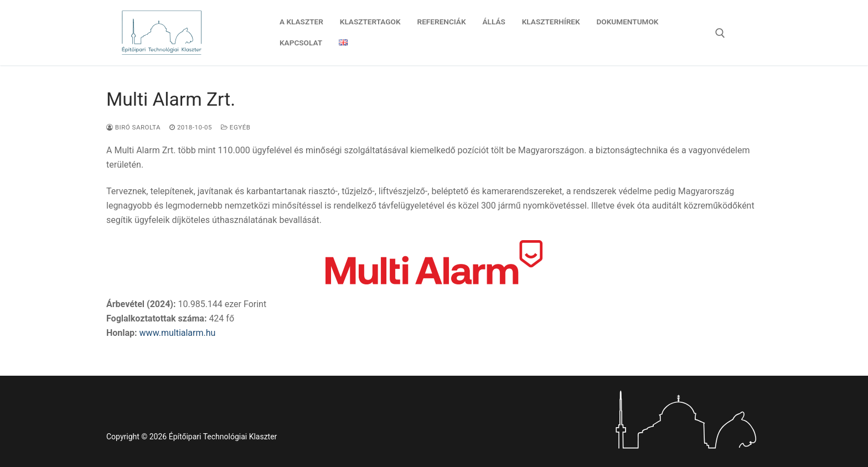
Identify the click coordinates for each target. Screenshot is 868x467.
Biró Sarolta (133, 127)
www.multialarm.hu (178, 333)
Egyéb (236, 127)
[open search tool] (720, 33)
